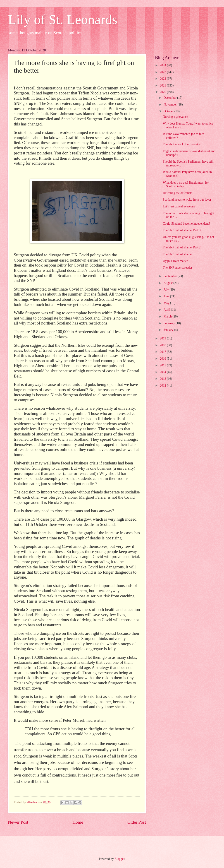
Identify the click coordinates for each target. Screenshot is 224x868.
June (167, 296)
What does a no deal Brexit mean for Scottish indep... (186, 185)
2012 (163, 386)
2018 (163, 345)
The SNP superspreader (177, 268)
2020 (163, 92)
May (167, 303)
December (170, 98)
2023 (163, 72)
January (169, 330)
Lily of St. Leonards (63, 19)
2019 (163, 338)
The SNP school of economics (182, 144)
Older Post (137, 822)
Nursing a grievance (175, 117)
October (169, 111)
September (171, 276)
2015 (163, 365)
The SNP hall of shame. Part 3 (182, 230)
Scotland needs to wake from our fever (187, 200)
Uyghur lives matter (175, 261)
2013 (163, 379)
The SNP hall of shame (177, 254)
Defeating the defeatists (177, 193)
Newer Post (18, 822)
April (167, 310)
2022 (163, 79)
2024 (163, 65)
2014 (163, 372)
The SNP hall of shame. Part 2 (182, 247)
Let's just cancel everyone (179, 206)
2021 (163, 85)
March (168, 316)
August (168, 283)
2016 (163, 359)
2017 (163, 352)
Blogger (119, 859)
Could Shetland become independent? (186, 224)
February (170, 323)
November (171, 105)
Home (78, 822)
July (167, 290)
